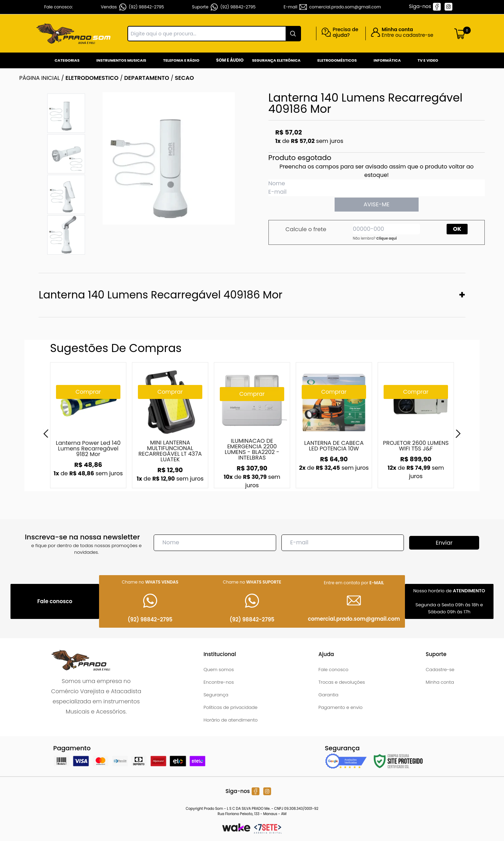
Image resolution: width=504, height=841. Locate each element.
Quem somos (219, 670)
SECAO (185, 78)
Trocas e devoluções (342, 682)
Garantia (328, 695)
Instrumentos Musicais (121, 60)
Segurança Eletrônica (276, 60)
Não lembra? (375, 238)
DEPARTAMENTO (147, 78)
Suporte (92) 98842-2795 (224, 7)
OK (457, 229)
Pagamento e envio (341, 707)
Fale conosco (334, 670)
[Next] (458, 434)
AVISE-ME (377, 204)
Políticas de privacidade (230, 707)
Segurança (216, 695)
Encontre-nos (219, 682)
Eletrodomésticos (337, 60)
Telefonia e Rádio (181, 60)
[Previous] (46, 434)
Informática (387, 60)
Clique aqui (387, 238)
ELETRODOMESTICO (92, 78)
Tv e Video (428, 60)
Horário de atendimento (230, 720)
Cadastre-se (440, 670)
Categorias (67, 60)
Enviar (444, 543)
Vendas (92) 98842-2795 (132, 7)
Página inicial (40, 78)
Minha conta (440, 682)
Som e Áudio (230, 60)
